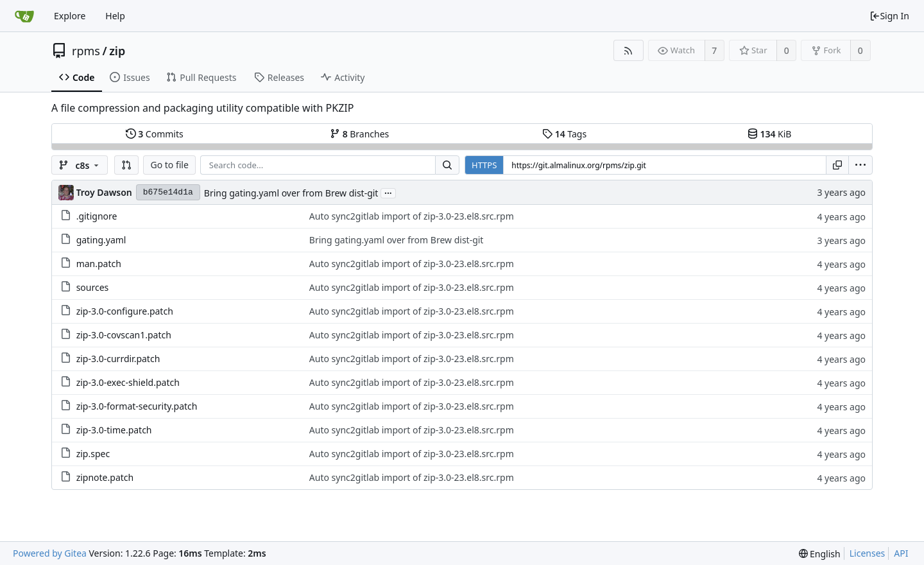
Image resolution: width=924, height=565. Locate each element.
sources (93, 287)
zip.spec (93, 454)
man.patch (99, 264)
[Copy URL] (837, 165)
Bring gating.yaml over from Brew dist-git (291, 193)
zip (117, 51)
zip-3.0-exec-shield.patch (128, 382)
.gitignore (97, 216)
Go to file (169, 165)
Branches (359, 134)
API (901, 553)
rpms (86, 51)
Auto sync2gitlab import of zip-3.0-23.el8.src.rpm (412, 216)
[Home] (24, 16)
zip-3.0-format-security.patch (137, 406)
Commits (155, 134)
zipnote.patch (105, 477)
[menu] (860, 165)
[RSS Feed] (629, 50)
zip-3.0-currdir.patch (118, 359)
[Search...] (447, 165)
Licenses (868, 553)
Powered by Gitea (50, 553)
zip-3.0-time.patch (114, 430)
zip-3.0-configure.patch (125, 311)
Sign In (889, 16)
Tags (564, 134)
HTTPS (484, 165)
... (388, 192)
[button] (126, 165)
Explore (70, 16)
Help (115, 16)
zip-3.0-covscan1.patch (124, 335)
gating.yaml (101, 240)
